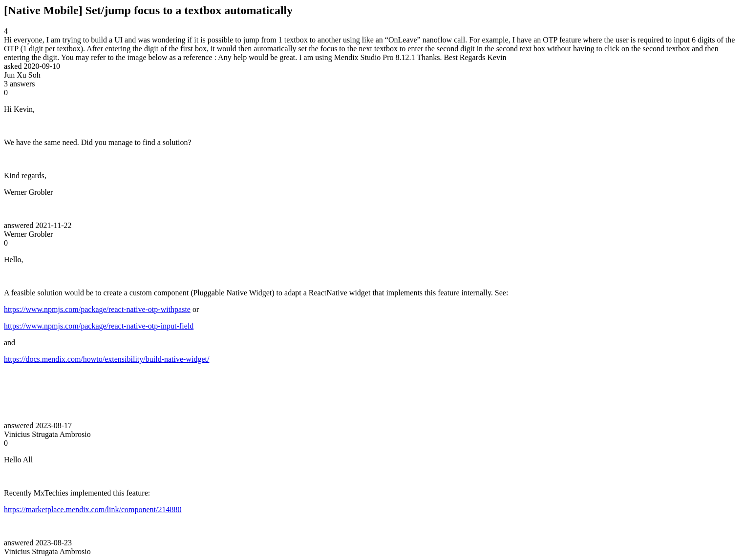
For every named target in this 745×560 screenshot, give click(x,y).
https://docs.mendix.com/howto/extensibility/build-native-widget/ (106, 359)
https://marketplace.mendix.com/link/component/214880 (93, 509)
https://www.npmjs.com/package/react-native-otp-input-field (99, 326)
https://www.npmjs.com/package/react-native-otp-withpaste (97, 309)
